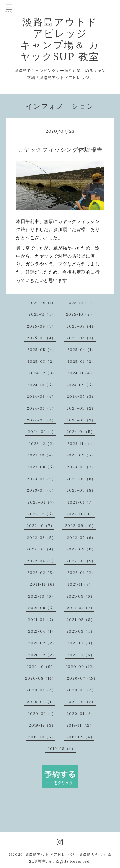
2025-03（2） (42, 361)
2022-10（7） (40, 526)
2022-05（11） (81, 549)
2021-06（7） (42, 620)
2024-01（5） (81, 432)
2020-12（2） (42, 655)
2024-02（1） (42, 432)
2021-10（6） (42, 596)
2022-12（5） (41, 514)
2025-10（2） (80, 314)
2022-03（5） (81, 561)
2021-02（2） (42, 643)
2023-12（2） (42, 443)
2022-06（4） (41, 549)
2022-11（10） (81, 514)
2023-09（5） (81, 455)
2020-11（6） (81, 655)
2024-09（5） (81, 385)
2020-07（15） (82, 678)
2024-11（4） (81, 373)
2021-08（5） (42, 608)
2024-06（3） (41, 408)
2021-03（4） (80, 631)
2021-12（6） (43, 584)
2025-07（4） (41, 338)
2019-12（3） (42, 725)
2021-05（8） (81, 620)
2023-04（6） (41, 490)
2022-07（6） (81, 537)
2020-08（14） (40, 678)
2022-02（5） (42, 572)
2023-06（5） (41, 479)
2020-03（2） (81, 702)
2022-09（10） (80, 526)
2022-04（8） (41, 561)
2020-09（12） (81, 666)
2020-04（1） (41, 702)
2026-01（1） (42, 303)
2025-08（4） (81, 326)
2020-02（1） (42, 714)
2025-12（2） (80, 303)
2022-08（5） (41, 537)
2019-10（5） (42, 737)
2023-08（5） (42, 467)
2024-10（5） (41, 385)
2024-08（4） (41, 396)
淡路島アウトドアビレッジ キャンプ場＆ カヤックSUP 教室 (60, 39)
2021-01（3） (81, 643)
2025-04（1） (81, 349)
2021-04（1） (42, 631)
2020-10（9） (40, 666)
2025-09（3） (41, 326)
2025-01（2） (81, 361)
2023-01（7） (81, 502)
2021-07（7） (81, 608)
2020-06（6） (41, 690)
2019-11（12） (80, 725)
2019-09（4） (80, 737)
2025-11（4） (42, 314)
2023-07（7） (81, 467)
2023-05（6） (81, 479)
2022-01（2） (81, 572)
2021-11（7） (80, 584)
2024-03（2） (81, 420)
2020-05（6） (81, 690)
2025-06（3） (81, 338)
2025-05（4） (42, 349)
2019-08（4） (61, 749)
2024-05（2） (81, 408)
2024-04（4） (41, 420)
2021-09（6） (80, 596)
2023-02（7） (42, 502)
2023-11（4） (81, 443)
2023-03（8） (81, 490)
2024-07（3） (81, 396)
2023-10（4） (41, 455)
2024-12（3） (42, 373)
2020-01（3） (81, 714)
